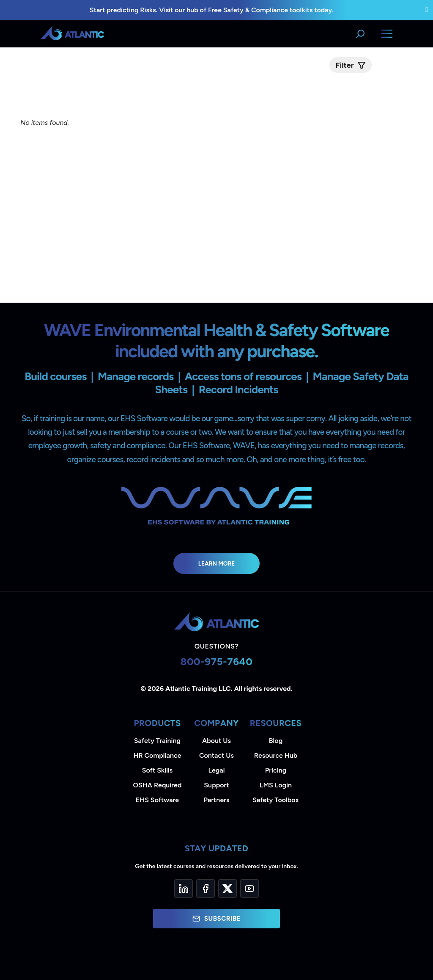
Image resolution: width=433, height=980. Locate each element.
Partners (217, 800)
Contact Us (216, 755)
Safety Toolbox (275, 800)
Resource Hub (276, 755)
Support (216, 785)
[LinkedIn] (184, 889)
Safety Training (157, 741)
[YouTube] (249, 889)
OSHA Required (158, 785)
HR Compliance (158, 755)
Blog (276, 741)
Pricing (276, 770)
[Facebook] (206, 889)
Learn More (217, 563)
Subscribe (216, 919)
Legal (217, 770)
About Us (216, 741)
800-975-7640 (217, 661)
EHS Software (157, 800)
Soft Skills (157, 770)
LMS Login (276, 785)
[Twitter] (227, 889)
